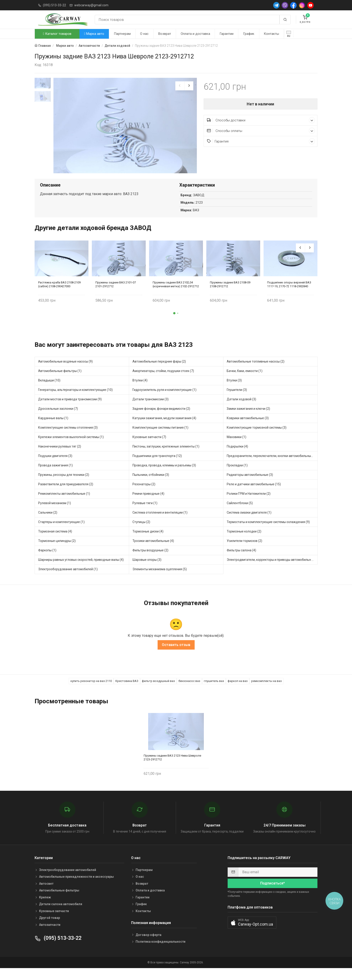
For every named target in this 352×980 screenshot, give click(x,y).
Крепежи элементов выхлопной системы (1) (71, 447)
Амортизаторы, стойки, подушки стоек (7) (163, 381)
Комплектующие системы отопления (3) (68, 438)
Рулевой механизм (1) (55, 513)
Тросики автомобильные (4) (153, 551)
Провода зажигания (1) (55, 475)
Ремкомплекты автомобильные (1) (64, 504)
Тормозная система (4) (55, 541)
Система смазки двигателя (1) (249, 523)
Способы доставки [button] (261, 120)
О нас (144, 34)
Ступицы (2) (141, 532)
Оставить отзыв (176, 655)
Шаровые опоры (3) (147, 570)
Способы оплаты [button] (261, 131)
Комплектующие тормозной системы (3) (257, 438)
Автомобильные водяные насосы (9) (65, 372)
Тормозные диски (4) (148, 541)
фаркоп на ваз (238, 691)
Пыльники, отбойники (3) (151, 485)
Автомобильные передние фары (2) (159, 372)
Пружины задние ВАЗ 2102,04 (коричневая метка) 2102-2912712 (176, 295)
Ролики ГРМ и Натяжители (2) (249, 504)
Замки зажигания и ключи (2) (248, 419)
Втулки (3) (234, 390)
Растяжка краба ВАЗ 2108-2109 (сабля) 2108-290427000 (59, 295)
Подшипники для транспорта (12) (157, 466)
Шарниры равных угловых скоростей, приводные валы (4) (81, 570)
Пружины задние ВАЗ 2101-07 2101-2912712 (116, 295)
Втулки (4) (140, 390)
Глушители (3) (237, 400)
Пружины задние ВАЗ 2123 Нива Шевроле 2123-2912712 (172, 768)
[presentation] (180, 86)
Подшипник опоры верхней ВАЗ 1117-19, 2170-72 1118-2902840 (289, 295)
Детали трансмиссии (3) (151, 409)
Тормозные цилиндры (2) (57, 551)
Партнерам (122, 34)
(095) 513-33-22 (54, 5)
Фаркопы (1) (47, 560)
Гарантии (227, 34)
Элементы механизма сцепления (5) (160, 579)
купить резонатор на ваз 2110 (91, 691)
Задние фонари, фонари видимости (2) (161, 419)
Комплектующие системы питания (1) (160, 438)
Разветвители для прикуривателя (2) (66, 494)
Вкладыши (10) (49, 390)
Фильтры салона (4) (241, 560)
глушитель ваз (214, 691)
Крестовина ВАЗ (127, 691)
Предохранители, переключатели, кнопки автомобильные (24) (272, 466)
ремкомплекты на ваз (266, 691)
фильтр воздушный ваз (158, 691)
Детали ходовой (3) (241, 409)
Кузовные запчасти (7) (149, 447)
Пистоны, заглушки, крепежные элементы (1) (166, 457)
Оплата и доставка (195, 34)
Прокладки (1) (237, 475)
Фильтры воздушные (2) (150, 560)
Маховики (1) (236, 447)
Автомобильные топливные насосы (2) (256, 372)
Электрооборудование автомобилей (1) (68, 579)
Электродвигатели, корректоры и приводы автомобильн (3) (271, 570)
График (249, 34)
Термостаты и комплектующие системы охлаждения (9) (268, 532)
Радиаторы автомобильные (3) (250, 485)
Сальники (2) (48, 523)
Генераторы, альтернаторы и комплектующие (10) (75, 400)
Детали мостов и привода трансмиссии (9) (70, 409)
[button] (174, 323)
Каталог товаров (57, 34)
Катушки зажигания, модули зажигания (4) (164, 428)
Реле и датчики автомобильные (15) (254, 494)
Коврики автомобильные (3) (248, 428)
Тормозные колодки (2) (244, 541)
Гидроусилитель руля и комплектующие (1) (164, 400)
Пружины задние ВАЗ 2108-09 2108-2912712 (230, 295)
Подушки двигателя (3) (55, 466)
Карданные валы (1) (53, 428)
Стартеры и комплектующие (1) (61, 532)
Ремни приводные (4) (148, 504)
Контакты (271, 34)
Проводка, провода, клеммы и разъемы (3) (164, 475)
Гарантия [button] (261, 141)
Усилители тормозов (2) (244, 551)
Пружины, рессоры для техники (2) (64, 485)
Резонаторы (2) (144, 494)
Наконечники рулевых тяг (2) (60, 457)
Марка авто (94, 34)
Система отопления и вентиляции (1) (160, 523)
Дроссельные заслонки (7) (58, 419)
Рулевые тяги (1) (145, 513)
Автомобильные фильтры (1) (60, 381)
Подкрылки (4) (237, 457)
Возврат (165, 34)
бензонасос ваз (189, 691)
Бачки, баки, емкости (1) (245, 381)
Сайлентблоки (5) (240, 513)
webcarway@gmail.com (91, 5)
